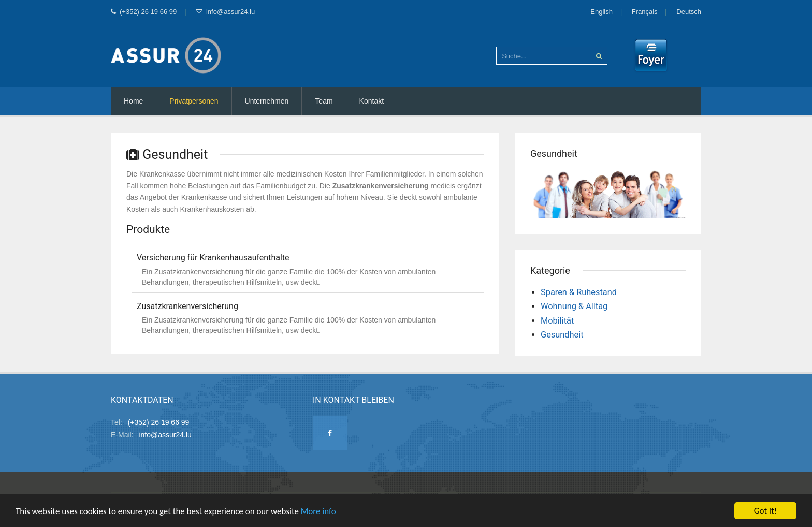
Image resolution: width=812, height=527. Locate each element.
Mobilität (557, 321)
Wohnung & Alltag (574, 306)
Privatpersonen (194, 101)
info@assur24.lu (225, 12)
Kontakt (372, 101)
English (601, 12)
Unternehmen (267, 101)
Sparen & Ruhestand (579, 292)
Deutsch (689, 12)
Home (133, 101)
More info (318, 512)
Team (324, 101)
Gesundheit (562, 335)
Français (645, 12)
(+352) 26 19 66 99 (144, 12)
